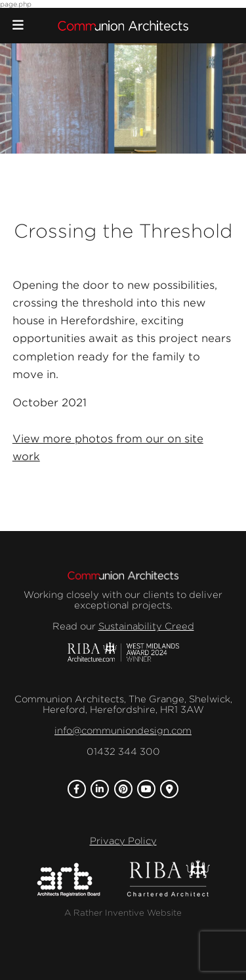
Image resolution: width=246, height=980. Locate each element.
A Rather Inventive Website (123, 913)
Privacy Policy (123, 841)
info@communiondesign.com (123, 731)
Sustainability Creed (146, 626)
